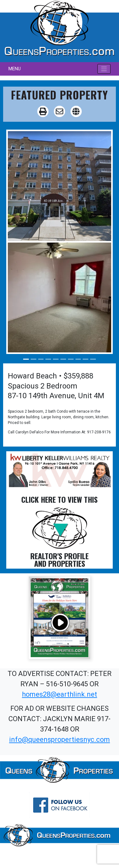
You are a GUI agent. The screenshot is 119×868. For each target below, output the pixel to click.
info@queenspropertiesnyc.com (59, 739)
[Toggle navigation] (104, 69)
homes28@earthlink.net (59, 694)
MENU (15, 69)
